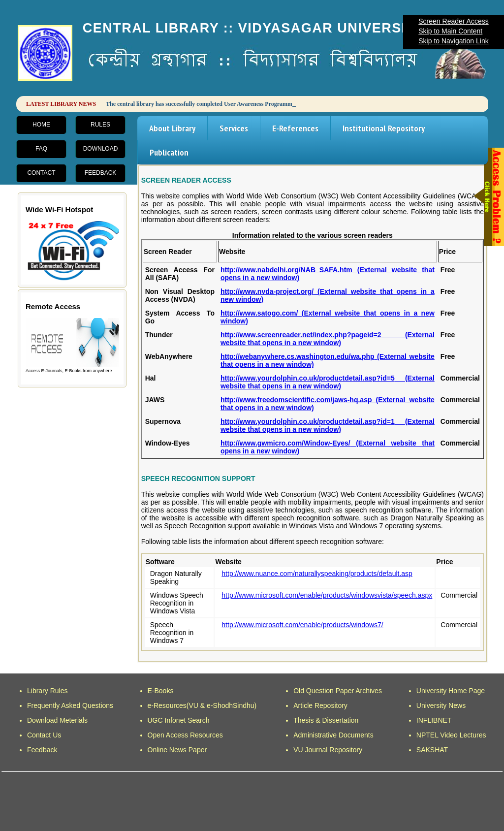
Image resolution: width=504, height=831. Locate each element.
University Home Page (451, 691)
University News (441, 705)
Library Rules (47, 691)
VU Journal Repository (328, 750)
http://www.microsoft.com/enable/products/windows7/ (302, 625)
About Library (172, 128)
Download (101, 149)
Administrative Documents (333, 735)
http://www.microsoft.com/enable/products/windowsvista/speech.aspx (327, 595)
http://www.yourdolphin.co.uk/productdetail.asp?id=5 (328, 382)
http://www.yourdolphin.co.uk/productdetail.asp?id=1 (328, 425)
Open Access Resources (185, 735)
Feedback (101, 173)
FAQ (41, 149)
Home (41, 125)
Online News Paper (177, 750)
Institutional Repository (384, 128)
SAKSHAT (432, 750)
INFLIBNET (434, 720)
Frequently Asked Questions (70, 705)
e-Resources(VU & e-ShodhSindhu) (202, 705)
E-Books (161, 691)
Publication (169, 152)
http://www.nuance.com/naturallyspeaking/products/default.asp (317, 574)
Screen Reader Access (453, 21)
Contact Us (44, 735)
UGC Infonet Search (179, 720)
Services (234, 128)
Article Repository (320, 705)
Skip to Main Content (450, 31)
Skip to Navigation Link (453, 41)
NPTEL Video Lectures (451, 735)
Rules (100, 125)
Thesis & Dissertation (326, 720)
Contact (41, 173)
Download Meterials (57, 720)
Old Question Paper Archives (338, 691)
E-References (295, 128)
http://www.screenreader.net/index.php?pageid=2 (328, 339)
